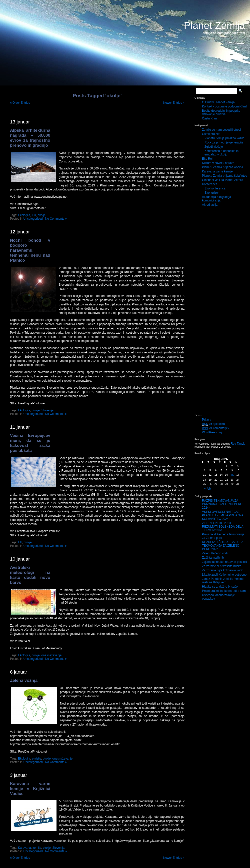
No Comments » (56, 219)
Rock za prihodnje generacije (224, 142)
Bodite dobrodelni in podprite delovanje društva (221, 112)
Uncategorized (33, 219)
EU (34, 215)
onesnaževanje (51, 655)
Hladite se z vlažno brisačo (220, 587)
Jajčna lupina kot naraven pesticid (224, 562)
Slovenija (47, 410)
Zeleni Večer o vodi (215, 553)
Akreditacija (210, 205)
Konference (210, 184)
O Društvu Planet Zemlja (218, 102)
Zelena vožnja (24, 680)
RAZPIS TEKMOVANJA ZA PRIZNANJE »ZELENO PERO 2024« (222, 504)
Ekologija (24, 215)
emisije (36, 759)
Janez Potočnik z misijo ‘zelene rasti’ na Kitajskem (223, 581)
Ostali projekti (211, 134)
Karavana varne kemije (217, 171)
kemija (37, 848)
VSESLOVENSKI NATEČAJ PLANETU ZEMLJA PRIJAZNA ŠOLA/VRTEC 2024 (223, 515)
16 (232, 475)
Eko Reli (208, 159)
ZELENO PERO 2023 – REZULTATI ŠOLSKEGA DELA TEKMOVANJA (223, 527)
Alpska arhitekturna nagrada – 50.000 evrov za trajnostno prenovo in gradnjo (30, 138)
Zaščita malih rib (213, 558)
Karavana (24, 848)
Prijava (207, 420)
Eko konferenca (215, 188)
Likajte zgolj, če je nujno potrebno (224, 575)
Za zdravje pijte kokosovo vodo (223, 570)
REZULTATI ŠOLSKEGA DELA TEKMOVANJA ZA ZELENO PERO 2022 (223, 546)
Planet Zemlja (214, 25)
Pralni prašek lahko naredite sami (224, 591)
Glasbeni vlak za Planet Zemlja (223, 180)
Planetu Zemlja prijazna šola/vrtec (224, 176)
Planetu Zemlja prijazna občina (222, 167)
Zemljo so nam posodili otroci (221, 130)
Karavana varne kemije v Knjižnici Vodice (30, 789)
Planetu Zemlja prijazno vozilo (224, 138)
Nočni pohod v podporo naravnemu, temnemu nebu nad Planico (30, 250)
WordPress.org (212, 432)
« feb (208, 489)
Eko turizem (212, 193)
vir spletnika (213, 424)
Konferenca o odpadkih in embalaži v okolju (221, 153)
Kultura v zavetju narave (218, 163)
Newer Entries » (174, 103)
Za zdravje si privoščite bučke (222, 566)
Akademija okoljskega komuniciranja (216, 199)
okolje (42, 215)
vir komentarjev (216, 428)
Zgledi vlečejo (214, 147)
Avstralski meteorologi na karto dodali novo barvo (30, 575)
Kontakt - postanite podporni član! (224, 106)
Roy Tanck (238, 444)
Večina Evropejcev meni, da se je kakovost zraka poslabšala (30, 443)
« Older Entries (20, 103)
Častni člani (210, 118)
